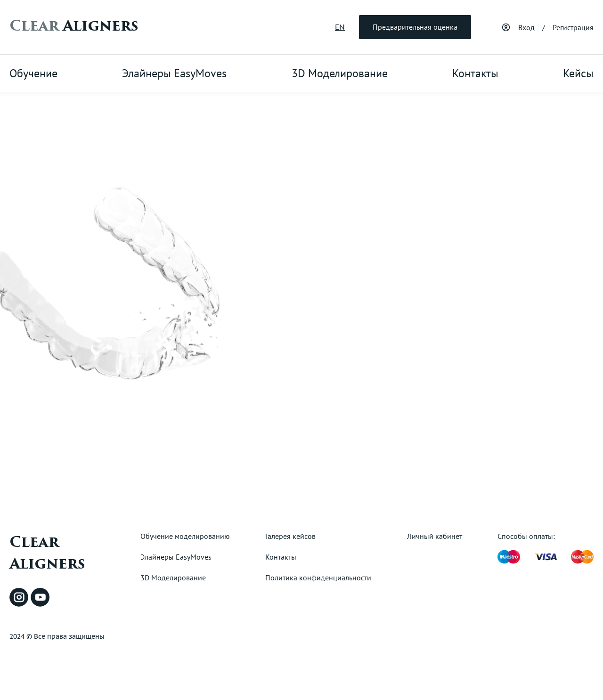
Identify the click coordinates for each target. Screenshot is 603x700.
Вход (526, 27)
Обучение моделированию (185, 536)
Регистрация (573, 27)
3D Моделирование (340, 73)
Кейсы (578, 73)
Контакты (475, 73)
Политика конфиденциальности (318, 578)
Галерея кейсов (290, 536)
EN (340, 27)
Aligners (74, 26)
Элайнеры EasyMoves (174, 73)
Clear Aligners (47, 553)
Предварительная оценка (415, 27)
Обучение (33, 73)
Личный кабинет (435, 536)
